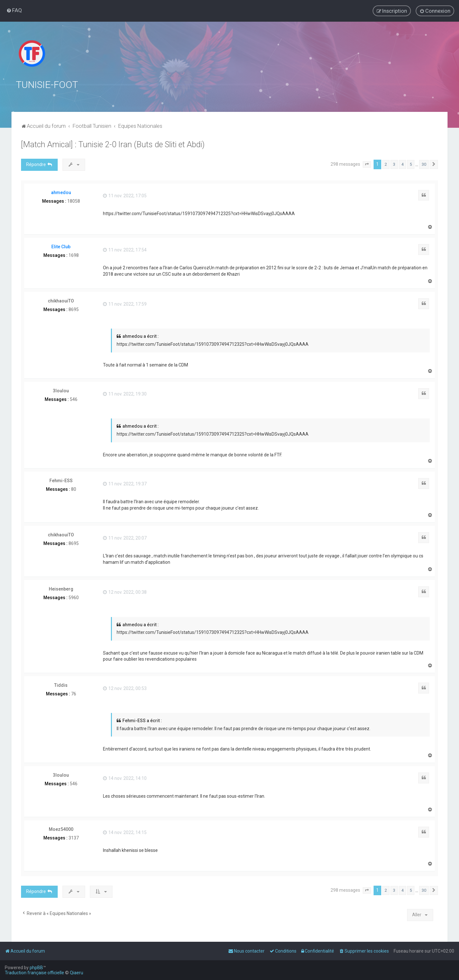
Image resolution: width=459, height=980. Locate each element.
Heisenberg (61, 589)
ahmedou (61, 192)
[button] (367, 164)
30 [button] (424, 164)
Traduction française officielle (34, 973)
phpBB (36, 968)
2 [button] (386, 164)
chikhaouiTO (61, 301)
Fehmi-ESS (61, 480)
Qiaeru (76, 973)
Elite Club (61, 246)
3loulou (61, 390)
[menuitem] (14, 10)
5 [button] (411, 164)
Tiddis (61, 685)
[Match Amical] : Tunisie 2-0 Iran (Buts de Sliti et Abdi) (113, 144)
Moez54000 (61, 829)
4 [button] (402, 164)
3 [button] (394, 164)
